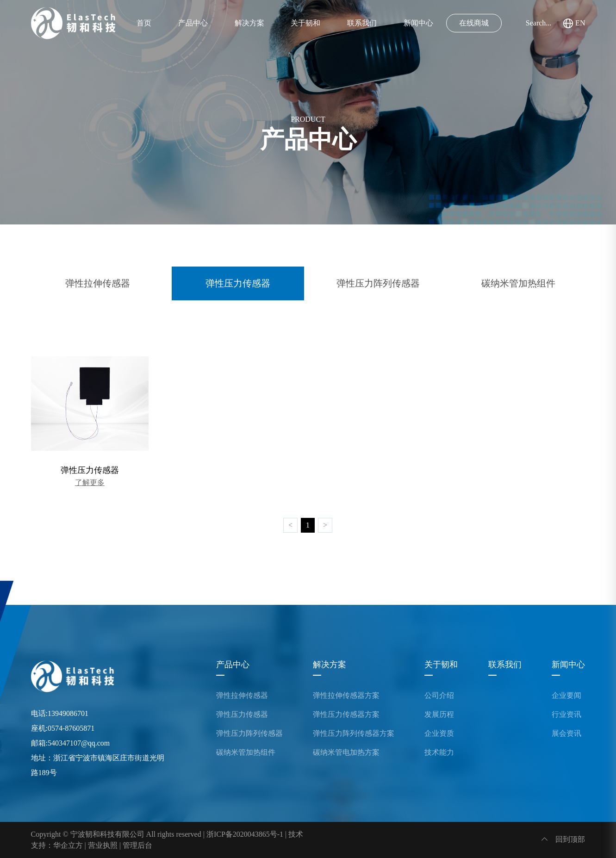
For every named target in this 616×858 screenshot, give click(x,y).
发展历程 (439, 715)
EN (574, 23)
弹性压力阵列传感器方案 (354, 734)
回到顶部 (563, 839)
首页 (144, 23)
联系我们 (362, 23)
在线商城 (474, 23)
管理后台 (137, 845)
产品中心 (193, 23)
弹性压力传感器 (238, 283)
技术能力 (439, 752)
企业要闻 (566, 696)
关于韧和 (305, 23)
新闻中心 (418, 23)
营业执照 (103, 845)
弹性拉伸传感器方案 (346, 696)
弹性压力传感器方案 (346, 715)
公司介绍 (439, 696)
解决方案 (249, 23)
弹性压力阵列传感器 (378, 283)
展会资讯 (566, 734)
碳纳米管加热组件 (518, 283)
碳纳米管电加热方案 (346, 752)
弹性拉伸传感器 (98, 283)
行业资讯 (566, 715)
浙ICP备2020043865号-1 (245, 834)
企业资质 (439, 734)
